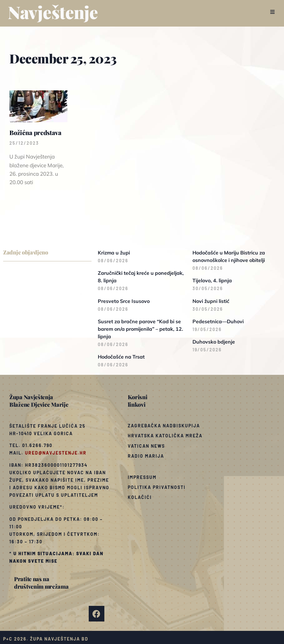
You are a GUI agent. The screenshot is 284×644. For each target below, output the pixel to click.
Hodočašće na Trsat (121, 357)
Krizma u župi (114, 253)
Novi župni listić (211, 301)
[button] (272, 12)
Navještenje (53, 12)
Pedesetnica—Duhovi (218, 321)
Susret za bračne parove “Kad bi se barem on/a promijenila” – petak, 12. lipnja (140, 329)
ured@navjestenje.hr (56, 453)
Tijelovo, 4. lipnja (212, 280)
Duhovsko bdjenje (214, 342)
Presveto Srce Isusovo (124, 301)
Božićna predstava (35, 132)
